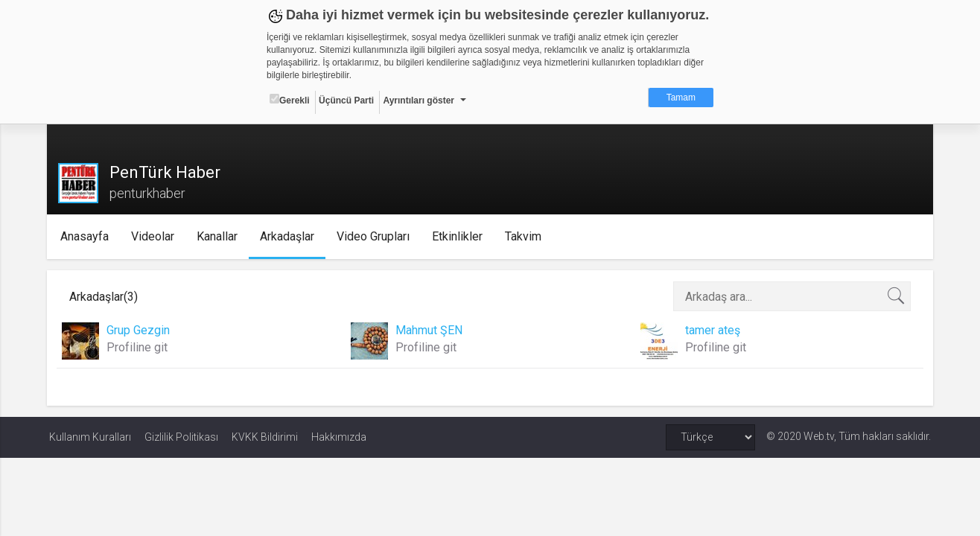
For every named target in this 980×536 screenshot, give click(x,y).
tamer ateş (712, 330)
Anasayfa (86, 236)
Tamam (681, 98)
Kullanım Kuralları (90, 437)
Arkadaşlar (289, 236)
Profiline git (139, 347)
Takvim (525, 236)
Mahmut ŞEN (430, 330)
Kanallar (219, 236)
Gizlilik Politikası (181, 437)
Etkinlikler (459, 236)
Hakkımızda (339, 437)
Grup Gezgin (140, 330)
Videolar (154, 236)
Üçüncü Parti (346, 100)
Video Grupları (375, 236)
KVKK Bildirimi (265, 437)
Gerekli (290, 100)
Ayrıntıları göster (419, 100)
